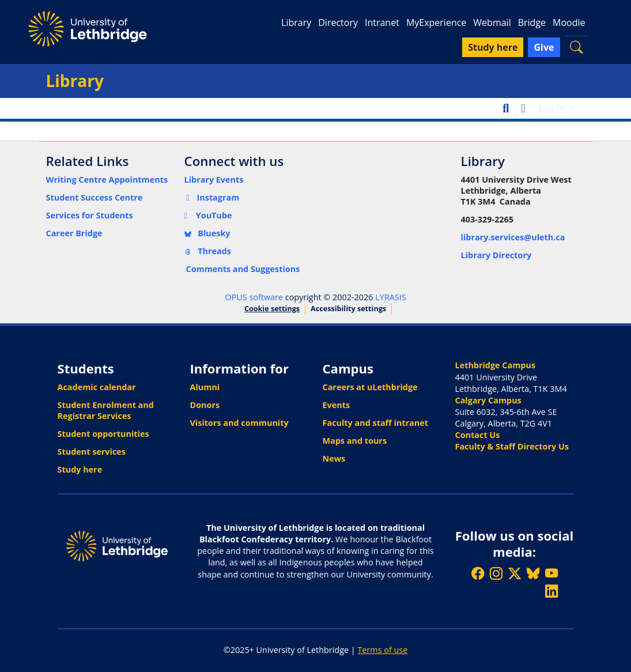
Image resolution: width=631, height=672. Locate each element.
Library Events (214, 180)
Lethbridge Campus (496, 365)
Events (337, 405)
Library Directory (496, 255)
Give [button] (544, 47)
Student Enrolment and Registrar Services (106, 410)
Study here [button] (493, 47)
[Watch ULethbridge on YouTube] (551, 573)
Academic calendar (97, 387)
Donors (205, 405)
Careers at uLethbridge (370, 387)
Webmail (492, 22)
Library (296, 22)
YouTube (208, 215)
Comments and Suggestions (243, 269)
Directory (338, 22)
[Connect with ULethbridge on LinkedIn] (551, 591)
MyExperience (436, 22)
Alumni (205, 387)
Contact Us (478, 435)
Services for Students (90, 215)
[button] (576, 47)
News (334, 458)
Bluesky (207, 233)
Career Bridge (74, 233)
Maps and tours (355, 441)
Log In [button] (553, 108)
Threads (208, 251)
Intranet (382, 22)
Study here (80, 469)
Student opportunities (103, 434)
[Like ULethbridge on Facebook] (478, 573)
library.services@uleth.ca (513, 237)
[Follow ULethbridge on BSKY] (533, 573)
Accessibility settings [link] (348, 309)
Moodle (569, 22)
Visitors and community (239, 423)
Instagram (212, 197)
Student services (92, 452)
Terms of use (382, 650)
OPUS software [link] (254, 297)
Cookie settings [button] (272, 309)
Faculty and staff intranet (376, 423)
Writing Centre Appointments (107, 180)
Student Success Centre (95, 197)
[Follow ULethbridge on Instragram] (496, 573)
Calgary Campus (488, 400)
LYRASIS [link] (390, 297)
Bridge (532, 22)
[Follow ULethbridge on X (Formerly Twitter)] (515, 573)
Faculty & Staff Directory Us (512, 446)
